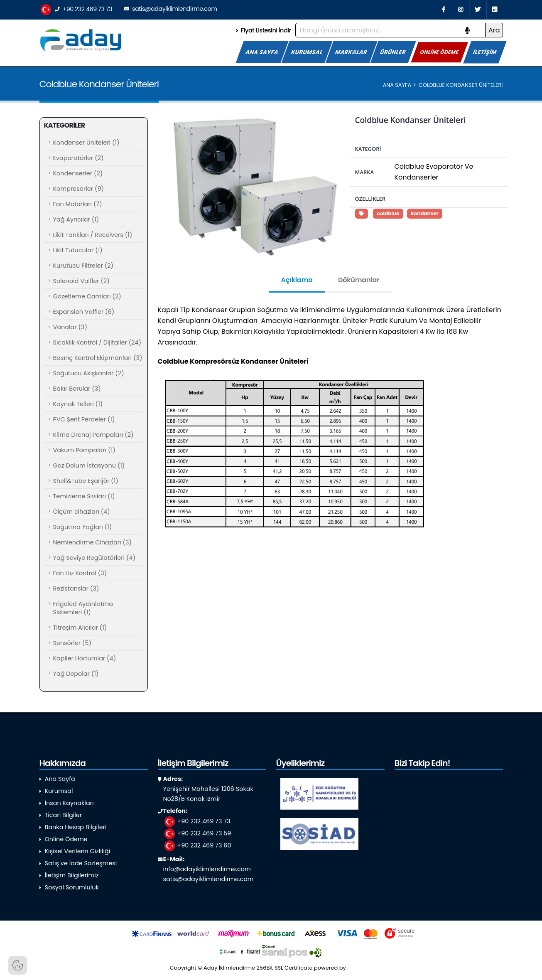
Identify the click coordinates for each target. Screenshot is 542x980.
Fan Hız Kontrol (80, 573)
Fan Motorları (78, 204)
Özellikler (370, 199)
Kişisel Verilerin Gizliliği (78, 851)
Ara (494, 30)
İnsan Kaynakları (69, 803)
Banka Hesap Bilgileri (76, 827)
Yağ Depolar (76, 674)
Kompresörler (79, 189)
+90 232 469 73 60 (197, 845)
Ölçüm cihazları (82, 512)
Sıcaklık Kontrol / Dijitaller (97, 342)
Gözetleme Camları (87, 296)
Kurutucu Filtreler (83, 266)
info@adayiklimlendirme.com (207, 869)
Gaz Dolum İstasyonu (89, 465)
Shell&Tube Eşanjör (86, 481)
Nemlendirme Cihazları (92, 542)
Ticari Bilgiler (64, 815)
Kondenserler (78, 173)
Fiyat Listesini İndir (263, 30)
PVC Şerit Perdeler (84, 419)
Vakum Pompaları (84, 450)
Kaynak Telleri (78, 404)
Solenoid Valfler (81, 281)
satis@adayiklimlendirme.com (170, 9)
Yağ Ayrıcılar (76, 219)
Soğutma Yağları (83, 527)
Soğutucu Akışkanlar (89, 373)
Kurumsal (59, 791)
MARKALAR (351, 52)
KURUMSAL (307, 52)
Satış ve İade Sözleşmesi (81, 863)
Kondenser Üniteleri (86, 143)
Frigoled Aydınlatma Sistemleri (83, 608)
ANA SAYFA (262, 52)
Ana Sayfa (397, 85)
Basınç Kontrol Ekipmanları (98, 358)
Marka (364, 172)
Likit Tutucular (78, 250)
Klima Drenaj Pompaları (93, 435)
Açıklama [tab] (297, 280)
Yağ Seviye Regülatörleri (94, 558)
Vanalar (70, 327)
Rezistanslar (76, 588)
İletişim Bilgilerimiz (72, 875)
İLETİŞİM (485, 52)
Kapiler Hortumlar (85, 658)
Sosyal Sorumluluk (72, 887)
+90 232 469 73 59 (197, 833)
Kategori (368, 149)
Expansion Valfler (84, 312)
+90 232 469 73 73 (76, 10)
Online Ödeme (66, 839)
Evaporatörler (78, 158)
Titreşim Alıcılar (80, 628)
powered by (343, 968)
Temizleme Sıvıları (84, 496)
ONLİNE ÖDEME (440, 52)
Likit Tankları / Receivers (93, 235)
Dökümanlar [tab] (359, 280)
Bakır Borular (77, 389)
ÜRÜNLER (393, 52)
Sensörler (72, 643)
